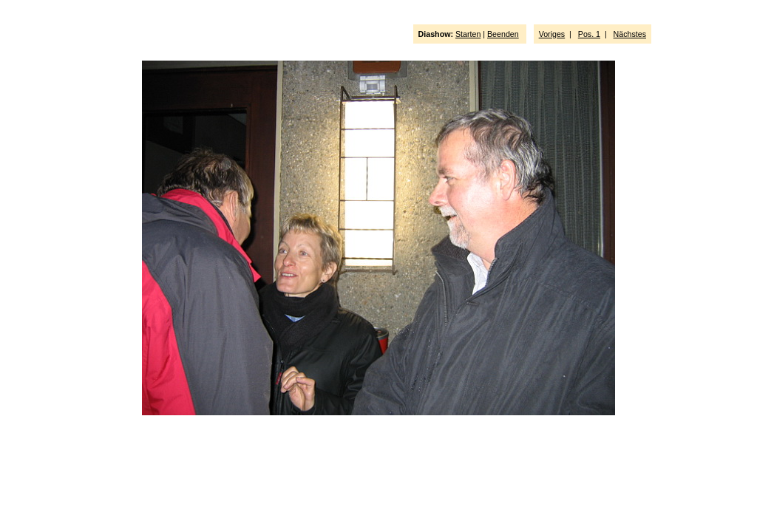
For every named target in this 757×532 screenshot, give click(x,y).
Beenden (503, 34)
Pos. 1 (589, 34)
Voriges (552, 34)
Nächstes (630, 34)
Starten (468, 34)
